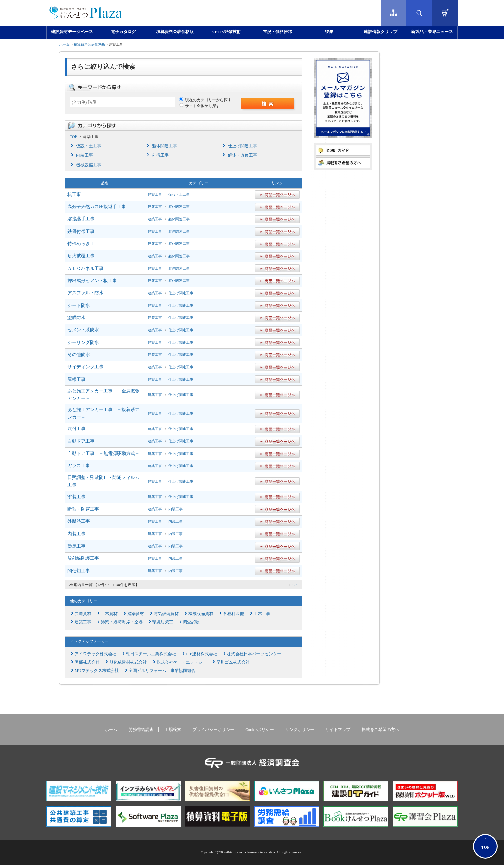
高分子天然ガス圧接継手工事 (97, 207)
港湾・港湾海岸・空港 (122, 622)
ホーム (64, 44)
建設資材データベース (72, 32)
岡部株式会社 (87, 662)
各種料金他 (234, 614)
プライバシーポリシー (213, 730)
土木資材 (109, 614)
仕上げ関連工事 (243, 146)
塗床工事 (76, 546)
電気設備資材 (166, 614)
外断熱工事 (79, 521)
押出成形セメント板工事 (92, 281)
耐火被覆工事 (81, 256)
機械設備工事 (89, 165)
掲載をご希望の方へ (380, 730)
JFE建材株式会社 (202, 654)
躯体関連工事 (165, 146)
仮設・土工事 (89, 146)
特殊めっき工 (81, 244)
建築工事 (155, 194)
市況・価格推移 (278, 32)
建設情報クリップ (381, 32)
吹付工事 (76, 429)
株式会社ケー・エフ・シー (182, 662)
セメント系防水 (83, 330)
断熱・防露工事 (83, 509)
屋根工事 (76, 379)
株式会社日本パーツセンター (254, 654)
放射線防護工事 (83, 558)
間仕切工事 (79, 571)
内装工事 (85, 155)
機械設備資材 (201, 614)
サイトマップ (338, 730)
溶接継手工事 (81, 219)
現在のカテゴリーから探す (205, 100)
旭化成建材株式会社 (128, 662)
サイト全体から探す (199, 106)
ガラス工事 (79, 466)
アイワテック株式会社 (95, 654)
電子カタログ (123, 32)
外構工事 (160, 155)
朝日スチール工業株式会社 (151, 654)
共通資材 (83, 614)
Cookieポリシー (260, 730)
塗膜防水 (76, 318)
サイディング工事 (85, 367)
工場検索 (173, 730)
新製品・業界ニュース (432, 32)
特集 (329, 32)
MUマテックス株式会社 (97, 671)
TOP (73, 137)
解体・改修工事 (243, 155)
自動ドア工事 (81, 441)
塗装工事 (76, 497)
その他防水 (79, 355)
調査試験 (191, 622)
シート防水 (79, 305)
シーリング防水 (83, 342)
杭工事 (74, 194)
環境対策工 (163, 622)
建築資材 (136, 614)
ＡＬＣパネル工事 (85, 268)
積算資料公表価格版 (175, 32)
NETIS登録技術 (226, 32)
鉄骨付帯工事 (81, 231)
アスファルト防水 (85, 293)
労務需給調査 (141, 730)
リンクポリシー (300, 730)
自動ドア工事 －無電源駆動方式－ (104, 453)
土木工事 (262, 614)
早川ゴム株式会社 (233, 662)
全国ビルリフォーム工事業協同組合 (162, 671)
